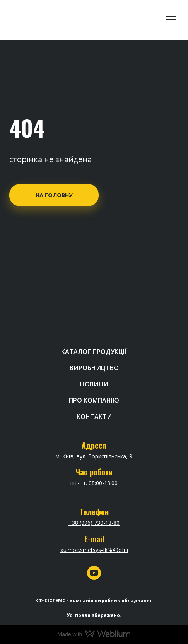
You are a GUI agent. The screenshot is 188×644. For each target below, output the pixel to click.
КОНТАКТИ (94, 417)
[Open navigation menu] (171, 19)
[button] (54, 195)
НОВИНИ (94, 384)
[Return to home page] (39, 19)
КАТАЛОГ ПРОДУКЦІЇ (94, 352)
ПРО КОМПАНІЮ (94, 400)
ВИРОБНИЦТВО (94, 368)
